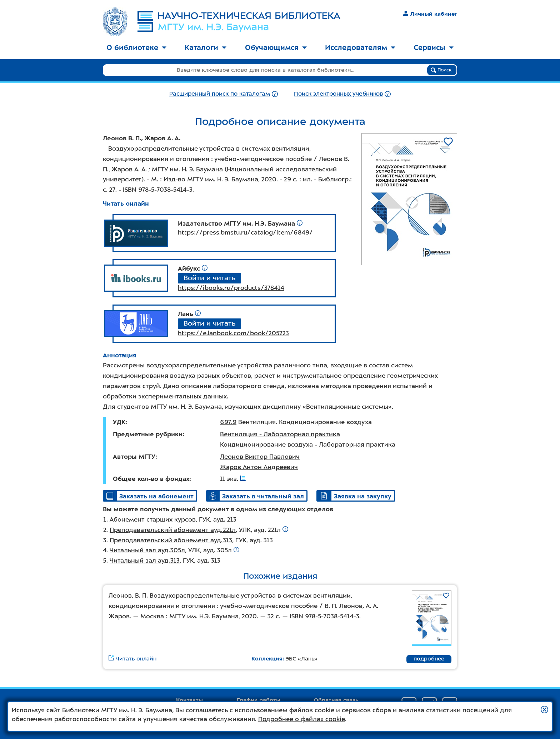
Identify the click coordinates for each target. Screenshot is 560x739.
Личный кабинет (430, 14)
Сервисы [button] (434, 47)
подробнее (429, 659)
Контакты (189, 700)
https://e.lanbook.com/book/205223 (233, 333)
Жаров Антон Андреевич (259, 467)
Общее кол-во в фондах (151, 479)
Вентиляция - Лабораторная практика (280, 434)
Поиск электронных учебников (338, 94)
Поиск (441, 70)
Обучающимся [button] (276, 47)
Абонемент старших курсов (153, 519)
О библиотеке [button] (136, 47)
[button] (544, 710)
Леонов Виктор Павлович (260, 457)
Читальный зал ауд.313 (145, 560)
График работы (259, 700)
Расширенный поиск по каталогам (220, 94)
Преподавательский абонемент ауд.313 (171, 540)
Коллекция (267, 659)
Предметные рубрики (148, 434)
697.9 (228, 422)
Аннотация (120, 355)
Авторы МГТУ (134, 457)
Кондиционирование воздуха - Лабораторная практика (308, 444)
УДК (119, 422)
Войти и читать (209, 278)
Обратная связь (336, 700)
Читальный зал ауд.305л (147, 550)
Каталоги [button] (206, 47)
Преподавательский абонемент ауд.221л (173, 530)
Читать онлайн (126, 203)
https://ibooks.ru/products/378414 (231, 288)
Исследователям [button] (360, 47)
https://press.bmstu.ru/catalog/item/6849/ (245, 232)
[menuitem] (136, 48)
